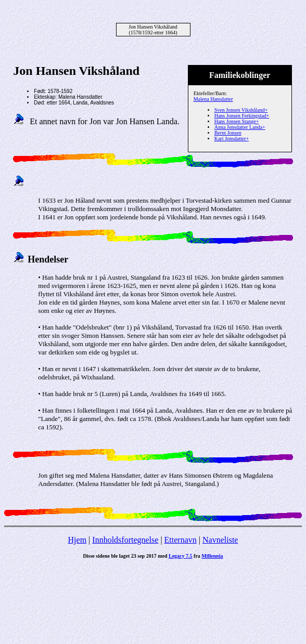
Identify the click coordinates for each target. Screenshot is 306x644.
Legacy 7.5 (181, 556)
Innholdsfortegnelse (125, 540)
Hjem (78, 540)
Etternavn (181, 540)
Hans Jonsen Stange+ (237, 121)
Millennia (212, 556)
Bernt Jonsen (228, 133)
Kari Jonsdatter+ (232, 139)
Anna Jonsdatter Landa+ (240, 127)
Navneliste (220, 540)
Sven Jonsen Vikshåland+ (241, 110)
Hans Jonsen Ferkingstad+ (242, 116)
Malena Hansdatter (213, 99)
